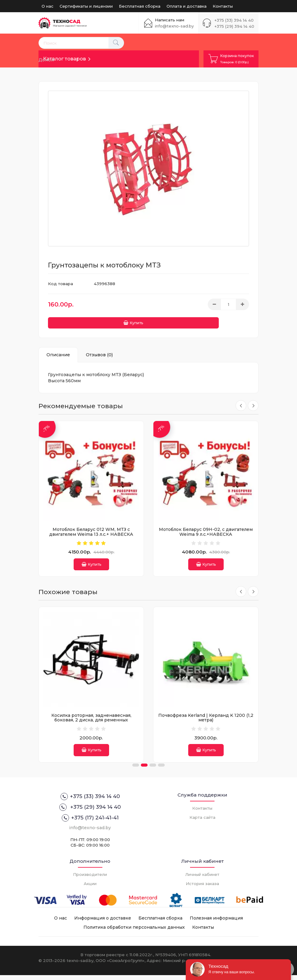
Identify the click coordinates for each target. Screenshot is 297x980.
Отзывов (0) (99, 352)
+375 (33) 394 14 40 (234, 20)
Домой (46, 60)
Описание (58, 352)
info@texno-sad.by (174, 26)
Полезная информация (216, 923)
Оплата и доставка (187, 6)
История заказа (202, 888)
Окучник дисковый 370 (86, 717)
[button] (136, 770)
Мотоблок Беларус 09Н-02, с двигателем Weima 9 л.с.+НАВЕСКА (206, 529)
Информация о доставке (103, 923)
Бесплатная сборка (140, 6)
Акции (90, 888)
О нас (48, 6)
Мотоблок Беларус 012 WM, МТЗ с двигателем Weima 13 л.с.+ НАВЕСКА (91, 529)
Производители (90, 879)
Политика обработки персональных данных (134, 932)
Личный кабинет (202, 879)
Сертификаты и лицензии (86, 6)
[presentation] (240, 404)
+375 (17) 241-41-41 (90, 823)
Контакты (223, 6)
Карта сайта (202, 822)
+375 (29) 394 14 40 (234, 26)
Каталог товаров (64, 59)
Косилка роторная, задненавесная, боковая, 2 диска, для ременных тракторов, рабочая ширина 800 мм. (200, 721)
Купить (72, 320)
